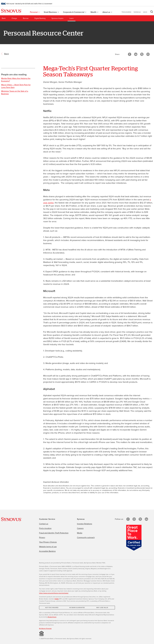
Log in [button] (145, 12)
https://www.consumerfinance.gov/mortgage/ (54, 593)
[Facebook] (128, 519)
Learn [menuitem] (72, 18)
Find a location (127, 12)
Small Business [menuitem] (51, 12)
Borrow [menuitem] (26, 18)
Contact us (137, 12)
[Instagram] (134, 519)
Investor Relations (85, 524)
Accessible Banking (47, 551)
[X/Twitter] (140, 519)
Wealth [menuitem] (94, 12)
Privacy (42, 537)
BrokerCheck (52, 617)
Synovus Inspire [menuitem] (57, 18)
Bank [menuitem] (4, 18)
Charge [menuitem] (14, 18)
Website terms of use (48, 547)
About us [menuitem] (107, 12)
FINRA (57, 599)
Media (80, 533)
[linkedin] (146, 519)
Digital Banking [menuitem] (40, 18)
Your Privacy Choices (48, 542)
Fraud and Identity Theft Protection (54, 533)
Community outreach (86, 537)
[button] (151, 12)
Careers (80, 528)
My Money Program (45, 628)
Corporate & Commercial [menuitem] (75, 12)
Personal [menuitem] (35, 12)
